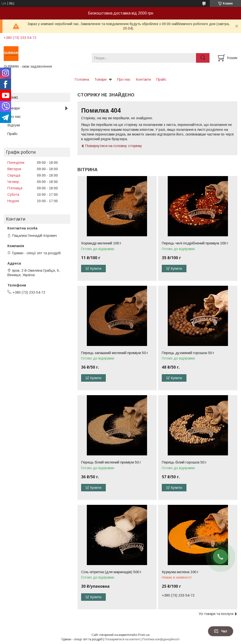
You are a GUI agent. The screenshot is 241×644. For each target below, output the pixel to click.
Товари (100, 79)
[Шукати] (203, 58)
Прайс (161, 79)
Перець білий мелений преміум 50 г (111, 462)
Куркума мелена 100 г (180, 572)
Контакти (143, 79)
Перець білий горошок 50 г (184, 462)
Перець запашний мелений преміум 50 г (115, 353)
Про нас (124, 79)
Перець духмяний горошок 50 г (188, 353)
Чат (221, 631)
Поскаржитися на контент (122, 639)
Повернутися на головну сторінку (114, 146)
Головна (82, 79)
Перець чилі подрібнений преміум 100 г (195, 243)
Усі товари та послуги (216, 614)
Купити (96, 269)
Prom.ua (144, 635)
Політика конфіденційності (161, 639)
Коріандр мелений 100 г (101, 243)
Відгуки (14, 125)
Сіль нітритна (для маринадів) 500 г (111, 572)
